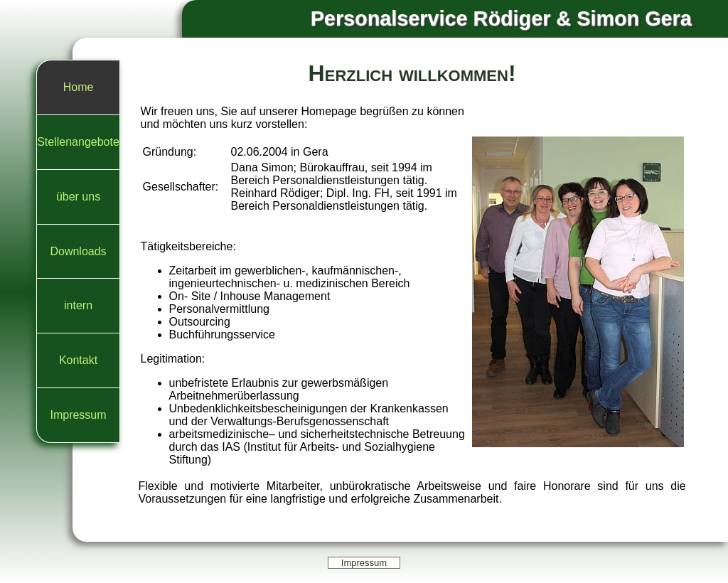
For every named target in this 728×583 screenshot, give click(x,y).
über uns (78, 197)
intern (78, 305)
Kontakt (78, 360)
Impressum (78, 415)
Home (79, 87)
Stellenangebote (78, 142)
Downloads (78, 251)
